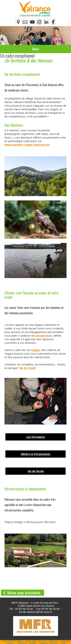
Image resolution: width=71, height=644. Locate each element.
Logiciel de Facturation (49, 643)
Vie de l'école (36, 471)
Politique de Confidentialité (59, 641)
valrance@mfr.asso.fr (39, 612)
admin (64, 643)
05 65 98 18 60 (24, 609)
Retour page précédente (24, 593)
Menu (36, 49)
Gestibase (33, 643)
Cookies (10, 643)
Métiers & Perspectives (35, 454)
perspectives (44, 336)
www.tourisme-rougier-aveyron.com (27, 145)
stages (36, 350)
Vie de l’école (27, 368)
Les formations (36, 437)
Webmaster (22, 643)
